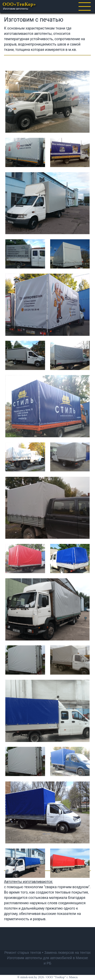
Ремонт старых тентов (23, 953)
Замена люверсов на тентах (68, 953)
